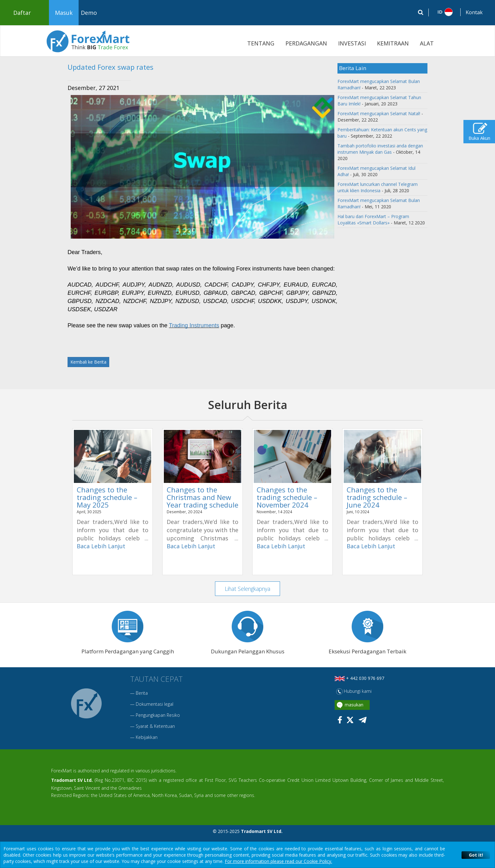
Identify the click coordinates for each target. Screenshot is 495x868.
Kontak (474, 12)
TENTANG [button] (261, 43)
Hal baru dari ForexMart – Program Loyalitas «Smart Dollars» (373, 220)
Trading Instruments (194, 325)
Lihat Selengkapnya (248, 589)
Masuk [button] (64, 13)
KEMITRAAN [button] (393, 43)
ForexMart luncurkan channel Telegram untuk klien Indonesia (378, 187)
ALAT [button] (427, 43)
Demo (89, 13)
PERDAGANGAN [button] (306, 43)
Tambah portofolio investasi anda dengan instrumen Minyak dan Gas (380, 149)
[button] (445, 12)
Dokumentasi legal (155, 704)
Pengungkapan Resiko (158, 715)
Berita (142, 693)
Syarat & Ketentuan (155, 726)
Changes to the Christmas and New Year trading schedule (203, 497)
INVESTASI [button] (352, 43)
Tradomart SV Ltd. (72, 780)
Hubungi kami (354, 691)
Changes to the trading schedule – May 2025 (107, 497)
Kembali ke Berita (88, 362)
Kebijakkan (147, 737)
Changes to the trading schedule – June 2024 (377, 497)
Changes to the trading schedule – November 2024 (287, 497)
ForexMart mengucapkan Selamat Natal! (379, 113)
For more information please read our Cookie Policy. (278, 861)
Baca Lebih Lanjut (101, 546)
